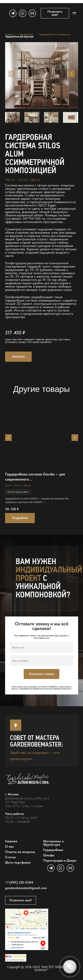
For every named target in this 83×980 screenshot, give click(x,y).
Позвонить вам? (55, 13)
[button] (71, 74)
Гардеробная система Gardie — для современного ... (35, 477)
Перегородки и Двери (60, 861)
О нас (10, 847)
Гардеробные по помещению (55, 34)
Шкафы (49, 855)
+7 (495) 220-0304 (19, 883)
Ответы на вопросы (20, 852)
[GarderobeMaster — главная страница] (39, 781)
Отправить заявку (41, 674)
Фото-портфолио (18, 863)
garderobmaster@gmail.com (26, 888)
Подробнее (20, 518)
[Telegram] (13, 13)
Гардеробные (26, 34)
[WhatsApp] (23, 13)
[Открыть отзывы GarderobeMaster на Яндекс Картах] (16, 958)
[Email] (32, 13)
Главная (9, 34)
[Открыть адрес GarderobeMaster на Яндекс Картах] (27, 929)
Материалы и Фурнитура (53, 843)
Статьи (10, 857)
